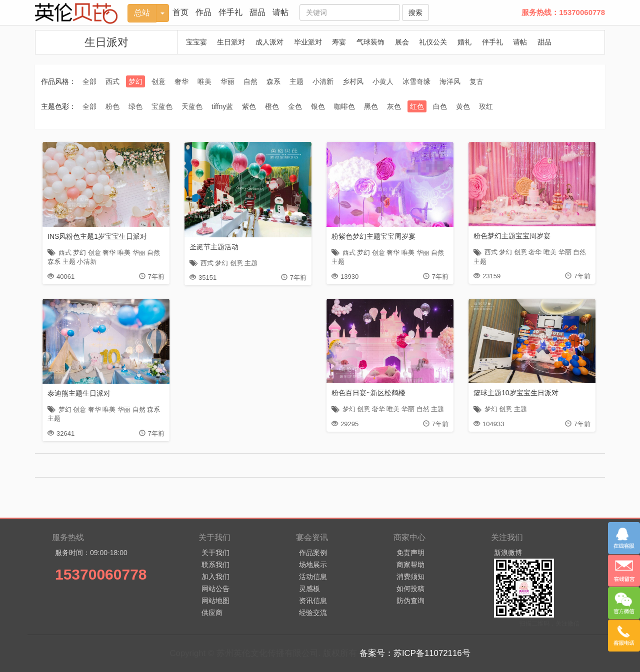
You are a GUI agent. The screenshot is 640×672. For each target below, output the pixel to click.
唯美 (204, 81)
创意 (158, 81)
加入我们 (215, 577)
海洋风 (450, 81)
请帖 (280, 12)
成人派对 (269, 42)
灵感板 (309, 589)
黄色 (463, 106)
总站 (142, 13)
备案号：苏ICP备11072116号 (415, 653)
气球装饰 (370, 42)
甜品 (257, 12)
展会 (402, 42)
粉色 (112, 106)
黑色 (371, 106)
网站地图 (215, 601)
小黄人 (383, 81)
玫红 (486, 106)
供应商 (212, 613)
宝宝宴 (196, 42)
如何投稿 (410, 589)
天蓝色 (192, 106)
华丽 (227, 81)
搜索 (415, 12)
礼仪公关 (433, 42)
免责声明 (410, 553)
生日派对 (106, 42)
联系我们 (215, 565)
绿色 (135, 106)
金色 (295, 106)
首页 (180, 12)
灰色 (394, 106)
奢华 (181, 81)
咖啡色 (344, 106)
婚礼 (464, 42)
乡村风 (353, 81)
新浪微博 (508, 553)
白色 (440, 106)
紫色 (249, 106)
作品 (203, 12)
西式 (112, 81)
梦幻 (135, 81)
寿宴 (339, 42)
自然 (250, 81)
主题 (296, 81)
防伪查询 (410, 601)
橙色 (272, 106)
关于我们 (215, 553)
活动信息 (313, 577)
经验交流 (313, 613)
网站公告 (215, 589)
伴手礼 (230, 12)
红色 (417, 106)
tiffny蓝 (222, 106)
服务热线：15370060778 (563, 12)
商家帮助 (410, 565)
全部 (89, 81)
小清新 (323, 81)
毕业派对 (308, 42)
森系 (273, 81)
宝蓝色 (162, 106)
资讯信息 (313, 601)
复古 (476, 81)
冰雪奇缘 (416, 81)
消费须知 (410, 577)
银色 (318, 106)
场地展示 (313, 565)
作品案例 (313, 553)
